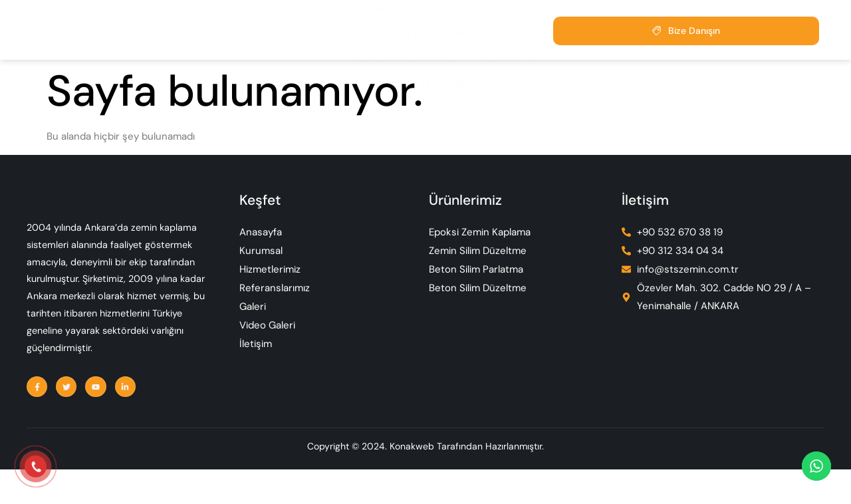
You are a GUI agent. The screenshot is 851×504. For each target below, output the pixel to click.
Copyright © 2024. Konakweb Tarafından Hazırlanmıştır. (425, 485)
